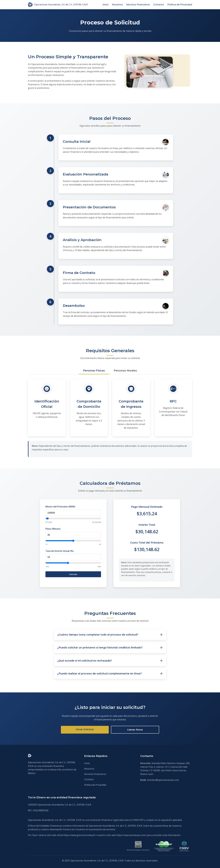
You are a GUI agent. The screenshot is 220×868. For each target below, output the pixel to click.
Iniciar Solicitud (85, 729)
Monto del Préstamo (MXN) (60, 507)
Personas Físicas (94, 371)
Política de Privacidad (180, 5)
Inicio (106, 5)
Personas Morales (125, 371)
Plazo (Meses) (53, 529)
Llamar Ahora (135, 730)
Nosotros (117, 5)
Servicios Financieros (138, 5)
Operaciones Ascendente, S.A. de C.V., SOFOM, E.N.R (58, 5)
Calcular (73, 574)
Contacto (159, 5)
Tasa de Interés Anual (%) (60, 551)
